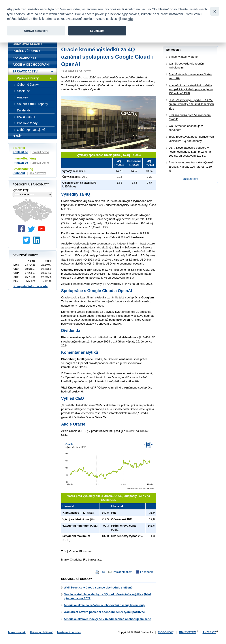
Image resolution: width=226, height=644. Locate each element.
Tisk (103, 572)
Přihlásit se (20, 152)
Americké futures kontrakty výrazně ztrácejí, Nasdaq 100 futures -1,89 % (191, 166)
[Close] (215, 11)
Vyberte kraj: (21, 190)
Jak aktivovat (38, 173)
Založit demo (41, 152)
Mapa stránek (17, 632)
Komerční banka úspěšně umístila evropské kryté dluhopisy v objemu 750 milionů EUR (191, 89)
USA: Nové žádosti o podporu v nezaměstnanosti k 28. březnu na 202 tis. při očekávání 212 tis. (190, 152)
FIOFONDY (165, 632)
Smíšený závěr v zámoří (184, 57)
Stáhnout (19, 173)
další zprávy (190, 179)
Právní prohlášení (41, 632)
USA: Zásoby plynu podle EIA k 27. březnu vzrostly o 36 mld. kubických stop (191, 104)
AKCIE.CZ (209, 632)
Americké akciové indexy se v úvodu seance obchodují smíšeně (107, 619)
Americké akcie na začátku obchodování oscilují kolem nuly (105, 605)
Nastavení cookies (69, 632)
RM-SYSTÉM (188, 632)
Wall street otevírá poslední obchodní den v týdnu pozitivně (104, 612)
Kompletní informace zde (31, 286)
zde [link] (130, 19)
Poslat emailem (123, 572)
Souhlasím (97, 31)
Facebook (146, 572)
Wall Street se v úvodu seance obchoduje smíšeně (98, 588)
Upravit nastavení (36, 31)
